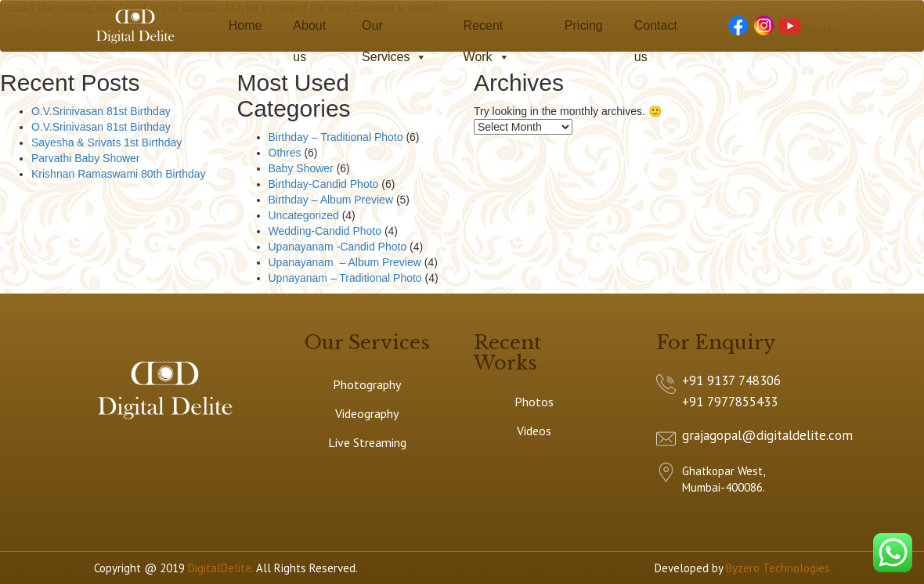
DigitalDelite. (220, 568)
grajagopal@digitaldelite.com (767, 435)
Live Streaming (367, 442)
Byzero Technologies (778, 568)
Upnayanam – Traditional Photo (345, 278)
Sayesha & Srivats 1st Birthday (106, 142)
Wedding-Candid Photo (325, 231)
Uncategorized (304, 215)
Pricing (584, 25)
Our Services (394, 30)
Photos (534, 402)
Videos (534, 431)
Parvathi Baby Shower (86, 158)
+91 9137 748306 (731, 380)
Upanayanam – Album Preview (345, 262)
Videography (367, 413)
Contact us (656, 30)
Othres (285, 153)
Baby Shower (301, 168)
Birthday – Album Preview (331, 200)
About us (309, 30)
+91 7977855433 (730, 402)
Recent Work (487, 30)
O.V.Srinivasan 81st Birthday (101, 111)
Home (245, 25)
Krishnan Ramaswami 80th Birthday (119, 174)
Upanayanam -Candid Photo (338, 247)
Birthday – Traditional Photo (336, 137)
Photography (367, 384)
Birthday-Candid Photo (324, 184)
